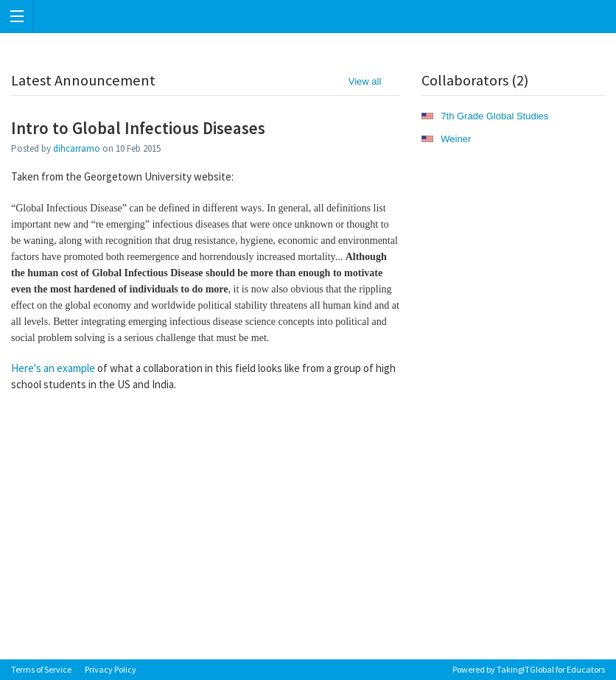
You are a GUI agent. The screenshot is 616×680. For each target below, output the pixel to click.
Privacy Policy (111, 669)
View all (365, 81)
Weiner (456, 139)
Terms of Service (41, 669)
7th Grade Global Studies (494, 116)
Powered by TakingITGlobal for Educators (529, 669)
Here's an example (53, 368)
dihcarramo (77, 148)
